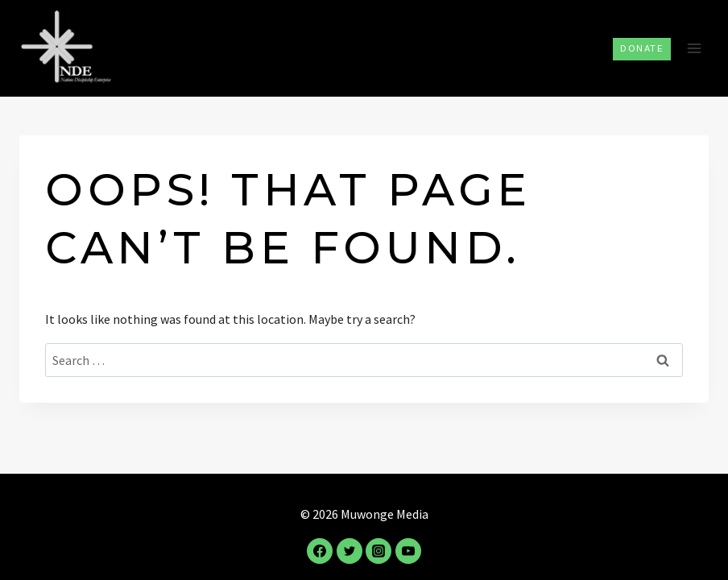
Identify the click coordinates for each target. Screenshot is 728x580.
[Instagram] (378, 551)
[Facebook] (320, 551)
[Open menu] (694, 48)
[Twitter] (350, 551)
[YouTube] (408, 551)
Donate (642, 48)
